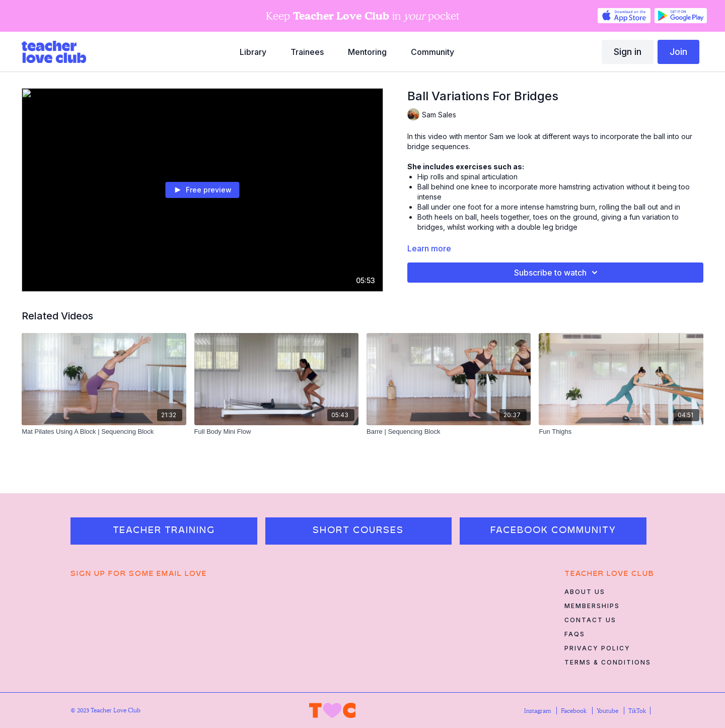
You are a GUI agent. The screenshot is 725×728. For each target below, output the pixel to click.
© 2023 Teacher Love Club (105, 710)
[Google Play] (681, 16)
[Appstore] (624, 16)
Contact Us (590, 620)
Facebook (574, 711)
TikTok (637, 711)
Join (678, 52)
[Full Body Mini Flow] (276, 432)
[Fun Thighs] (621, 432)
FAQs (575, 634)
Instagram (538, 711)
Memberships (592, 606)
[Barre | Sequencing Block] (449, 432)
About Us (585, 592)
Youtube (608, 711)
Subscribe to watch (557, 273)
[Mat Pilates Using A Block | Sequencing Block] (104, 432)
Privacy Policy (597, 648)
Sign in (628, 52)
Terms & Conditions (608, 662)
